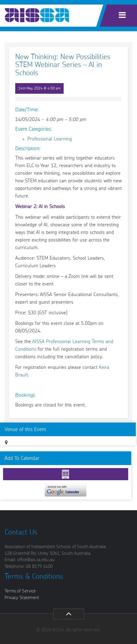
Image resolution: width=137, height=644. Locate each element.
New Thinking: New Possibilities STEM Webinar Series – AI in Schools (63, 65)
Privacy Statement (22, 598)
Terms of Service (20, 591)
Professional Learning (50, 139)
